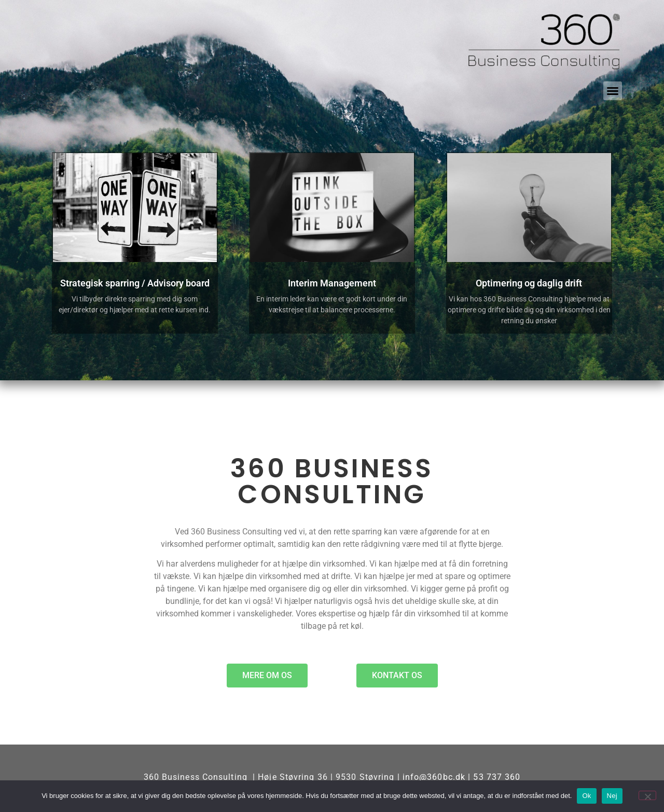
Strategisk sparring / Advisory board (135, 283)
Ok (586, 796)
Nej (612, 796)
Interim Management (332, 283)
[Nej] (647, 795)
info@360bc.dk (434, 777)
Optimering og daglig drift (529, 283)
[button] (613, 91)
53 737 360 (497, 777)
